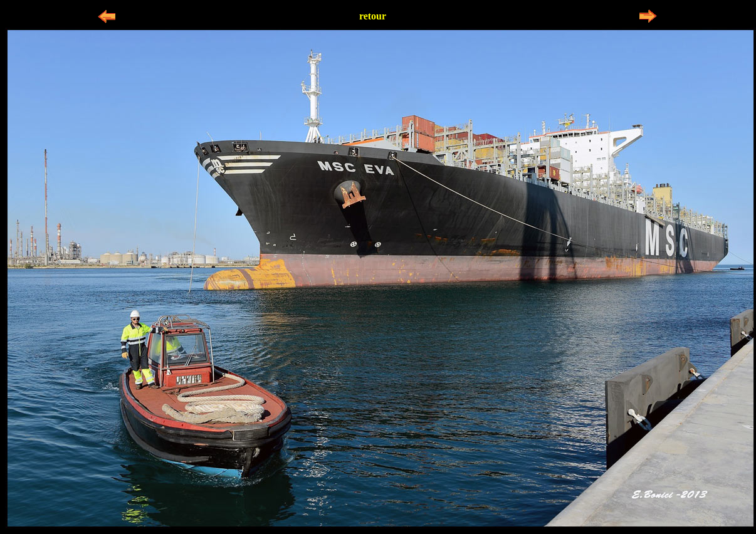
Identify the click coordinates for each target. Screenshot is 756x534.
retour (373, 16)
